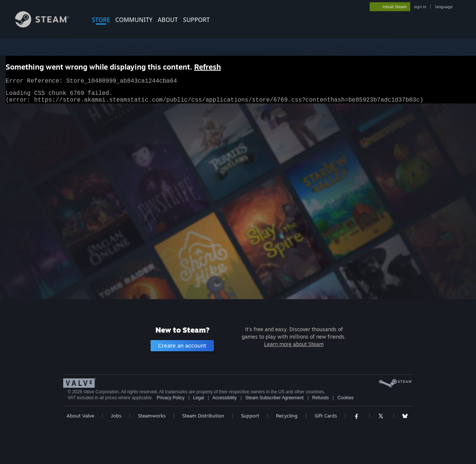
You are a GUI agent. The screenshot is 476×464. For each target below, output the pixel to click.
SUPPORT (196, 20)
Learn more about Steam (294, 344)
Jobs (116, 416)
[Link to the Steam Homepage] (48, 25)
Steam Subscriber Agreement (275, 398)
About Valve (80, 416)
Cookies (345, 398)
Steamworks (152, 416)
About (168, 20)
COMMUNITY (134, 20)
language (444, 7)
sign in (420, 7)
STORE (101, 20)
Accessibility (224, 398)
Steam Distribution (203, 416)
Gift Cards (326, 416)
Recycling (287, 416)
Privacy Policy (171, 398)
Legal (198, 398)
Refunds (321, 398)
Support (250, 416)
